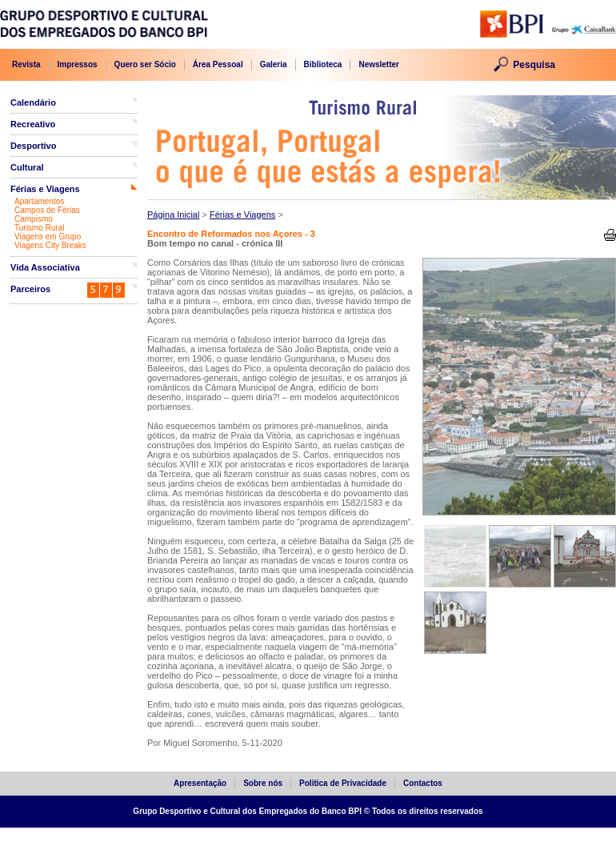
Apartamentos (39, 201)
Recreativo (33, 124)
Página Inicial (173, 215)
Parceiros (30, 289)
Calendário (33, 102)
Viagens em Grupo (48, 237)
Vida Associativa (45, 267)
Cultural (27, 167)
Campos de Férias (47, 210)
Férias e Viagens (45, 189)
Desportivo (33, 146)
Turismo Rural (39, 228)
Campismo (34, 219)
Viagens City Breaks (50, 245)
